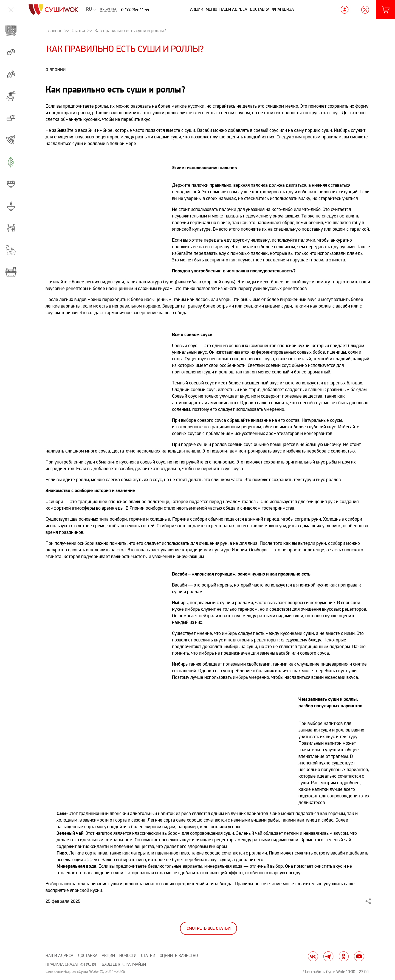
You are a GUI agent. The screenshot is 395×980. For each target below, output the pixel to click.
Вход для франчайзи (124, 964)
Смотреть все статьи (208, 929)
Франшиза (283, 9)
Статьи (148, 956)
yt (359, 956)
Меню (211, 9)
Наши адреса (233, 9)
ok (344, 956)
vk (313, 956)
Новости (128, 956)
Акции (197, 9)
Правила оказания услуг (71, 964)
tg (328, 956)
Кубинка (108, 10)
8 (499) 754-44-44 (135, 9)
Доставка (259, 9)
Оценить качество (179, 956)
